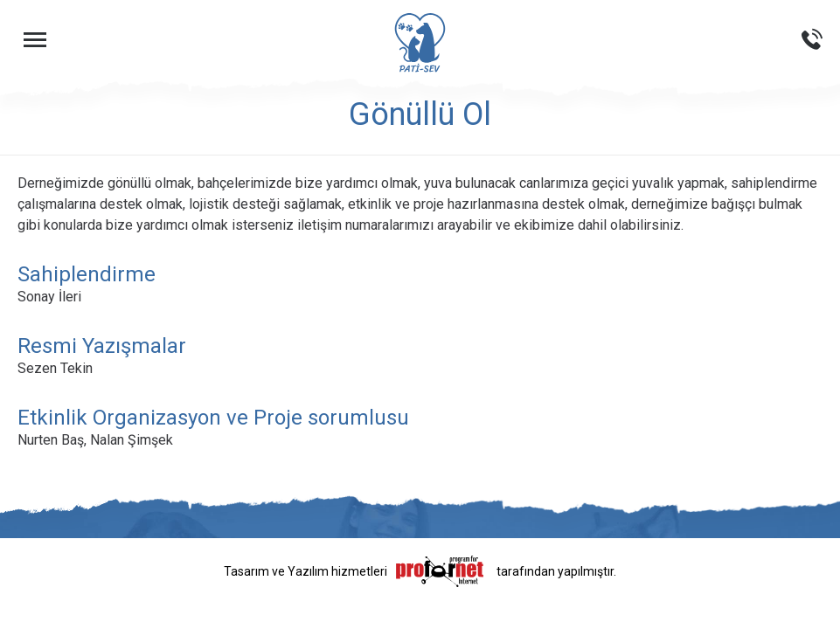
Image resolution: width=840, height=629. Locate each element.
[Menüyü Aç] (35, 39)
